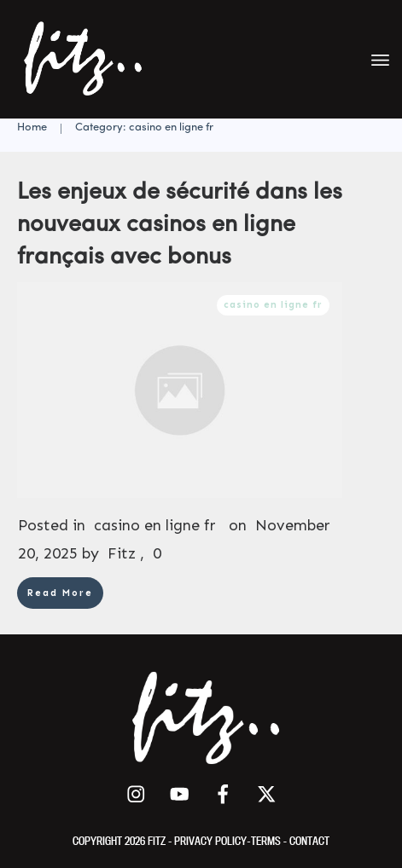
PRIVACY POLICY (210, 840)
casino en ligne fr (273, 305)
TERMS (267, 840)
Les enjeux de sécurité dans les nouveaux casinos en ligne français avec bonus (180, 226)
